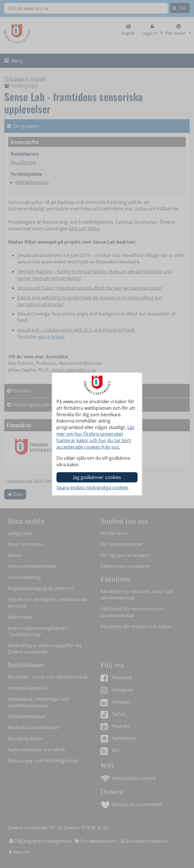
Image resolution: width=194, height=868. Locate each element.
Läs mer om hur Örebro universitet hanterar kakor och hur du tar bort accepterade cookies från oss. (95, 437)
